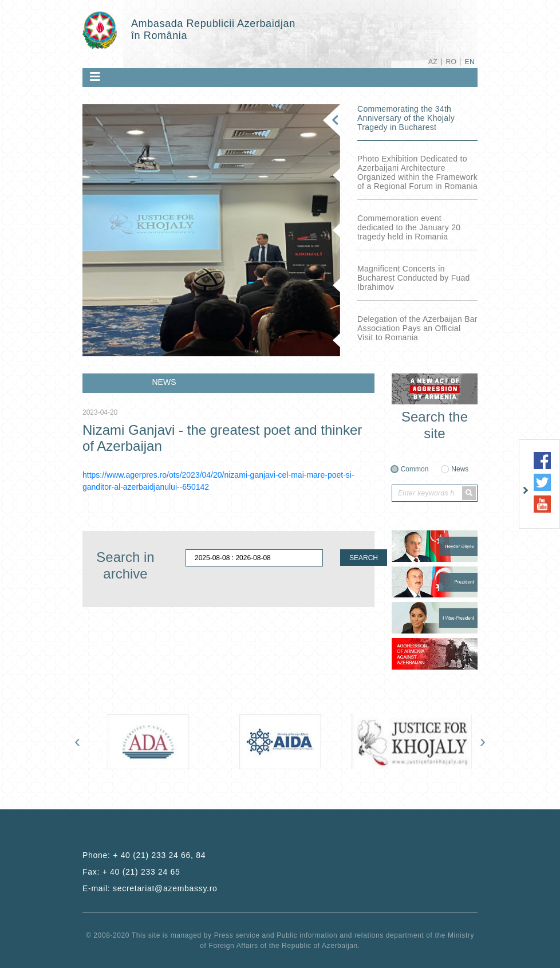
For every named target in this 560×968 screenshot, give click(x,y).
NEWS (164, 382)
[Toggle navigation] (95, 77)
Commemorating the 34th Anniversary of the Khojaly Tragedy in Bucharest (406, 118)
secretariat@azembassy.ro (165, 888)
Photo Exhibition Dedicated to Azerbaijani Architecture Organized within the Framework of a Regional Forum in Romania (417, 172)
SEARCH (364, 558)
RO (451, 62)
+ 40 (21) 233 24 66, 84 (159, 855)
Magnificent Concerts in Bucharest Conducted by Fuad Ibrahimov (414, 278)
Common (415, 469)
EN (470, 62)
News (460, 469)
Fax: (131, 872)
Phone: (144, 855)
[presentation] (77, 741)
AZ (433, 62)
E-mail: (150, 888)
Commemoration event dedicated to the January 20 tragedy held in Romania (409, 227)
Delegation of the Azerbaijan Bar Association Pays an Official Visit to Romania (417, 328)
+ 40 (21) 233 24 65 (141, 872)
